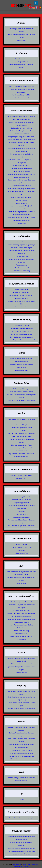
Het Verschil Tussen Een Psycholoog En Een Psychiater (22, 161)
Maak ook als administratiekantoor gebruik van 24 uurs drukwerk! (22, 621)
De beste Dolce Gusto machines (22, 128)
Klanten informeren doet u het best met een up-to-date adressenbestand (22, 615)
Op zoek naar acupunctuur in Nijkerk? (22, 454)
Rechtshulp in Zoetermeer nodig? (22, 197)
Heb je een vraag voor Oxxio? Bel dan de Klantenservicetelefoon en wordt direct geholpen (22, 142)
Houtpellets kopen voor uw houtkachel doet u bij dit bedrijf (21, 698)
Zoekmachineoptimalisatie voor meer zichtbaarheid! (22, 638)
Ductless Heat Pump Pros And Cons (21, 131)
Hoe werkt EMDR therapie (21, 166)
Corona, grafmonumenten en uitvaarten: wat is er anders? (21, 124)
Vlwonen (22, 799)
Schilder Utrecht (21, 200)
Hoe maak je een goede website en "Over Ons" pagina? (22, 606)
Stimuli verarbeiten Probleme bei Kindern (22, 217)
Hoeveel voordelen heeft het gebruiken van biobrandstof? (22, 660)
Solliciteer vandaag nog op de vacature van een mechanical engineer (21, 213)
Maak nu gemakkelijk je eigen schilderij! (22, 86)
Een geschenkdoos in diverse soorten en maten (21, 693)
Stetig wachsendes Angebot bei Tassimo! (22, 400)
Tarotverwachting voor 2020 (22, 95)
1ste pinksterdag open (22, 325)
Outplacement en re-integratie (22, 186)
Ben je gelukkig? (21, 425)
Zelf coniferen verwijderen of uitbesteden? (21, 526)
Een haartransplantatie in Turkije (22, 428)
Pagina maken (27, 864)
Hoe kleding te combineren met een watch (21, 340)
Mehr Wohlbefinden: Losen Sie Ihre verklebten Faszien (22, 626)
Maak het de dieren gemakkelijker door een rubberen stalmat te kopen (21, 176)
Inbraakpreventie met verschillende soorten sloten (21, 303)
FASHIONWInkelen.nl (21, 290)
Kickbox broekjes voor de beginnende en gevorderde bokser (21, 779)
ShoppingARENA (22, 478)
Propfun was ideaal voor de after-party (22, 89)
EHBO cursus (21, 431)
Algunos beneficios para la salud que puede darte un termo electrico (21, 330)
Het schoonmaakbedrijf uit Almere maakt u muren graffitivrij (22, 150)
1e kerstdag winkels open (21, 389)
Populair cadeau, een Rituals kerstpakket (22, 709)
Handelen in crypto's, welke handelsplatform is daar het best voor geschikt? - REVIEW (22, 295)
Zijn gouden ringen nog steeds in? (22, 759)
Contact (26, 867)
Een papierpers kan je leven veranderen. (22, 137)
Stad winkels (21, 367)
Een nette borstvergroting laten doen (22, 337)
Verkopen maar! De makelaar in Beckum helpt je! (21, 521)
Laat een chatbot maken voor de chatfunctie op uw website (22, 170)
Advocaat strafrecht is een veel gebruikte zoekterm (21, 729)
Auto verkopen (22, 242)
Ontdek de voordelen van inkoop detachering (21, 549)
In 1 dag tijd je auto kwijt (21, 256)
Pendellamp (21, 511)
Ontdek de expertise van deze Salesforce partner (22, 181)
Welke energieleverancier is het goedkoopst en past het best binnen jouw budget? (22, 667)
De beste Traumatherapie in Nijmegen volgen (21, 734)
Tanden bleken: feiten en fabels (22, 750)
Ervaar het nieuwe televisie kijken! (22, 475)
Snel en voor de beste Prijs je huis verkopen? (21, 207)
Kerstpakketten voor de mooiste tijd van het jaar (21, 704)
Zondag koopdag (22, 583)
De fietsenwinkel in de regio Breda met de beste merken (21, 252)
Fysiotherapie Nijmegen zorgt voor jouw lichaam (22, 441)
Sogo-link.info (16, 864)
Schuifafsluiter (22, 92)
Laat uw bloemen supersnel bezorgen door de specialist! (22, 507)
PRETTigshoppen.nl (22, 62)
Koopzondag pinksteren (21, 503)
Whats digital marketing (21, 631)
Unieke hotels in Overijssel (21, 854)
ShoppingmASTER (21, 553)
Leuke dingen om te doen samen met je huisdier (22, 30)
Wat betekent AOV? (22, 370)
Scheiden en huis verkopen (21, 517)
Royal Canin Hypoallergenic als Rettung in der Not (22, 36)
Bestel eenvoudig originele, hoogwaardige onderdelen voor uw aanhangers (21, 246)
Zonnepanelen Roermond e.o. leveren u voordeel (22, 66)
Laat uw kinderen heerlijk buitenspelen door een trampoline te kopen (21, 573)
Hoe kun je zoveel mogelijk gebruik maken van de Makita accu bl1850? (22, 498)
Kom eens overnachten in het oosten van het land (22, 740)
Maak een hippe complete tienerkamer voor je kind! (22, 579)
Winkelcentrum (22, 40)
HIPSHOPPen (22, 223)
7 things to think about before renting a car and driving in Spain (22, 838)
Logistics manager (22, 544)
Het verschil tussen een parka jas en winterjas (22, 155)
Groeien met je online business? (22, 602)
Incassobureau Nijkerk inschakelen (21, 364)
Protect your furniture (21, 514)
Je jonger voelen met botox (22, 611)
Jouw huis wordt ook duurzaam (21, 307)
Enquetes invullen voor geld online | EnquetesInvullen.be (21, 360)
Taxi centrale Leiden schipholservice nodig (22, 851)
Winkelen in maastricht (21, 98)
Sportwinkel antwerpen (22, 457)
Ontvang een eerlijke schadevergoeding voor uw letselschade (21, 746)
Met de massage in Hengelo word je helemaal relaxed (21, 449)
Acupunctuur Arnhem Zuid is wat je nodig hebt (22, 421)
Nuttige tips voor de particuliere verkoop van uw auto (21, 261)
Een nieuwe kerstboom (22, 134)
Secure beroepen (22, 203)
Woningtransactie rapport (21, 220)
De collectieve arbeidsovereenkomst (21, 392)
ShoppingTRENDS (22, 634)
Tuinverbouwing (21, 265)
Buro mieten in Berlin (21, 59)
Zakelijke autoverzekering (21, 271)
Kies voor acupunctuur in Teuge (22, 445)
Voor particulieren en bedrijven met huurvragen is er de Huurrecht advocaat (21, 755)
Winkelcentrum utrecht (21, 268)
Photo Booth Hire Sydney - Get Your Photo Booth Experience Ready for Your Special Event (22, 192)
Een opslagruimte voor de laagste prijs (21, 818)
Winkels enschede (22, 673)
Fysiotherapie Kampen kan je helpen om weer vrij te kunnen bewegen (21, 435)
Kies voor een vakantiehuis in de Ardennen (22, 848)
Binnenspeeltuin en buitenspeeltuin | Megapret (21, 844)
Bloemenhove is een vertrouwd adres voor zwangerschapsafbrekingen (22, 118)
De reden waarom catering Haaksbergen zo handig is (21, 396)
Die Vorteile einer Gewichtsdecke (21, 334)
